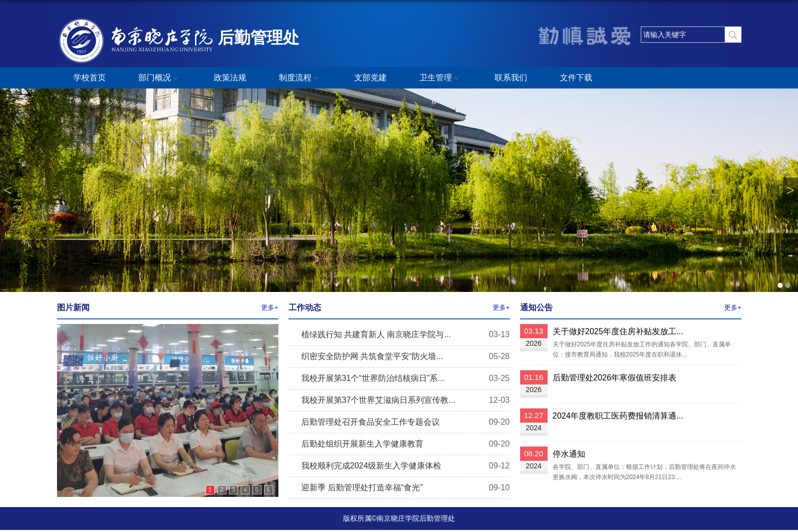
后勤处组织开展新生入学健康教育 (362, 444)
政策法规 (230, 78)
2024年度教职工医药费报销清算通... (618, 416)
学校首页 (90, 78)
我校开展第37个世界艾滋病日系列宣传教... (378, 400)
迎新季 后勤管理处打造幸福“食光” (362, 487)
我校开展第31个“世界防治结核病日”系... (373, 378)
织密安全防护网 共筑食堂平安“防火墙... (372, 356)
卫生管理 (441, 78)
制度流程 (300, 78)
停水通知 (569, 454)
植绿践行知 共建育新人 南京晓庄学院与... (376, 334)
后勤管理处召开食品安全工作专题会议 (370, 422)
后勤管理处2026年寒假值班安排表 (615, 378)
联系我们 (511, 78)
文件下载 (576, 78)
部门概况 (160, 78)
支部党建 (370, 78)
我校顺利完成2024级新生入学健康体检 (372, 466)
